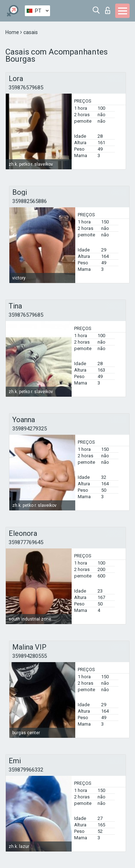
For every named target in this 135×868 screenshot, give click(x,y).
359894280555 (30, 656)
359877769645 (26, 542)
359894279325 (30, 429)
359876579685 (26, 88)
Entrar (108, 10)
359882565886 (30, 201)
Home (13, 32)
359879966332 (26, 770)
